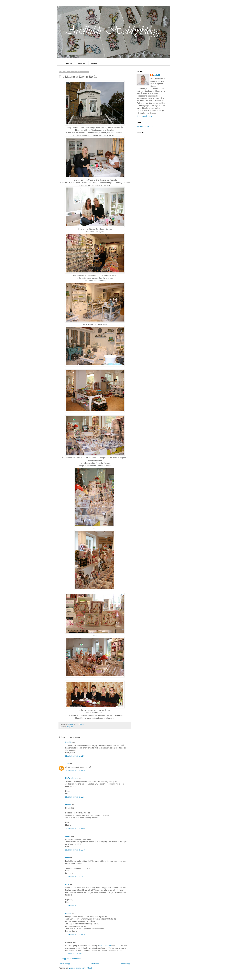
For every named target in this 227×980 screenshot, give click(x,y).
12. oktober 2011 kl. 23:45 (75, 850)
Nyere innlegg (65, 964)
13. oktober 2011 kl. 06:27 (75, 905)
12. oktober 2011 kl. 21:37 (75, 756)
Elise (67, 884)
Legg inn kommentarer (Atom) (80, 968)
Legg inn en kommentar (72, 959)
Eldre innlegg (125, 964)
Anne (67, 764)
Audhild (157, 75)
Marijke (68, 805)
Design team (82, 63)
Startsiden (95, 964)
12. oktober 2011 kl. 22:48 (75, 828)
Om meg (70, 63)
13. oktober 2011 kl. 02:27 (75, 877)
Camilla (68, 742)
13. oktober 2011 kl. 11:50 (75, 934)
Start (61, 63)
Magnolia (70, 727)
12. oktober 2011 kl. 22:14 (75, 797)
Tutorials (94, 63)
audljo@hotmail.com (145, 126)
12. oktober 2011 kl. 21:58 (75, 770)
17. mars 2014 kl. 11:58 (74, 954)
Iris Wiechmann (72, 778)
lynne (68, 858)
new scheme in (105, 946)
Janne (68, 836)
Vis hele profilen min (144, 116)
